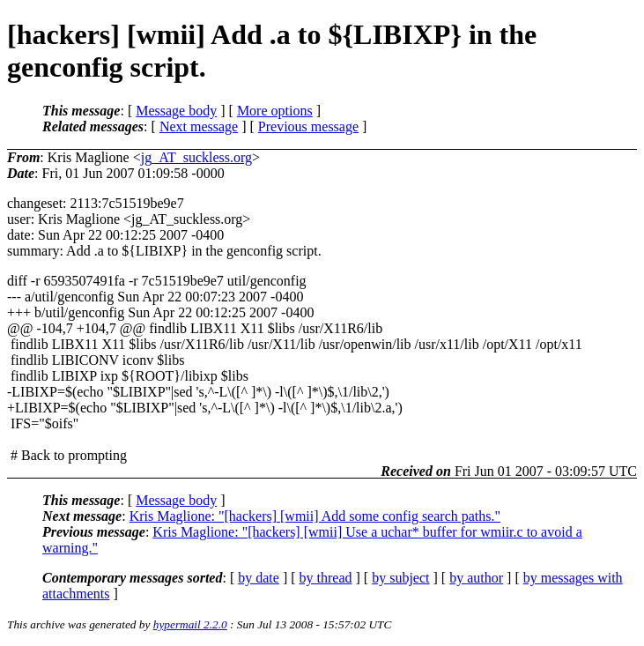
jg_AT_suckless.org (196, 157)
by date (259, 578)
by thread (326, 578)
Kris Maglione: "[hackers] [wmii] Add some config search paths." (315, 516)
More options (275, 111)
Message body (176, 111)
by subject (400, 578)
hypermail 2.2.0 (190, 624)
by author (476, 578)
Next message (199, 126)
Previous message (308, 126)
